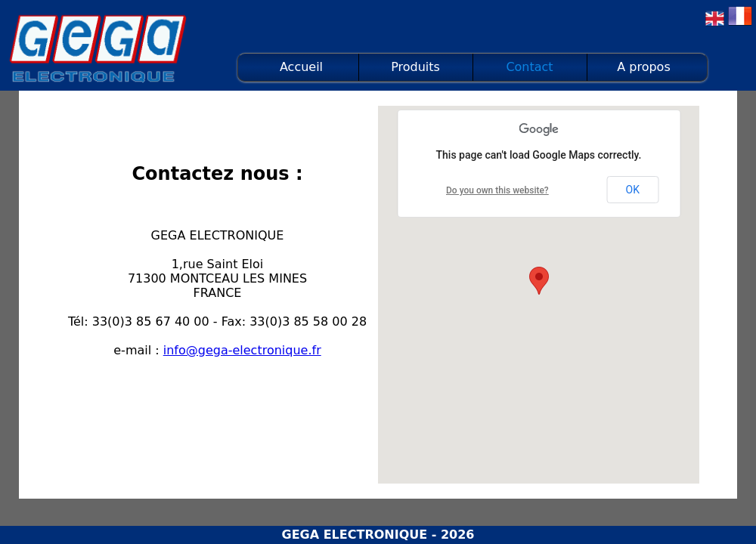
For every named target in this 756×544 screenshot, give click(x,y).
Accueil (301, 67)
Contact (529, 67)
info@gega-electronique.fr (242, 350)
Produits (415, 67)
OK (633, 190)
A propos (643, 67)
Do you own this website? (497, 190)
